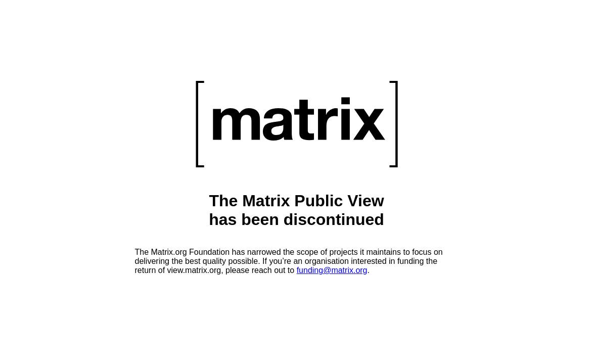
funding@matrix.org (332, 270)
